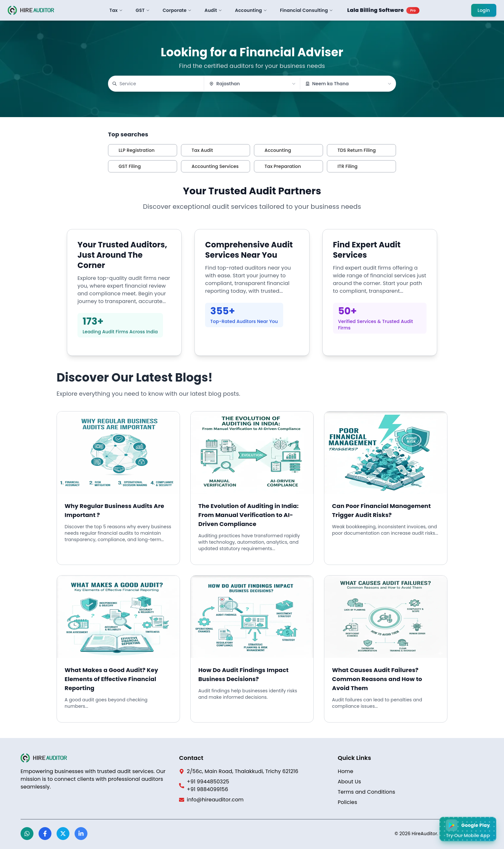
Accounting (251, 10)
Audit (213, 10)
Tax (116, 10)
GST (143, 10)
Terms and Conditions (367, 792)
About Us (350, 782)
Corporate (177, 10)
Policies (348, 802)
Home (346, 771)
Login (484, 10)
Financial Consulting (306, 10)
